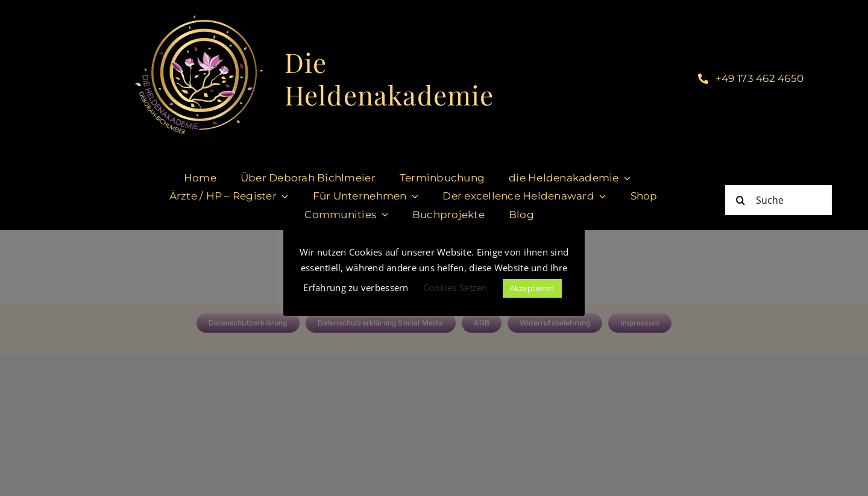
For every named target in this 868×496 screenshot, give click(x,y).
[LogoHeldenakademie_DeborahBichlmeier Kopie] (199, 11)
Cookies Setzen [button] (455, 287)
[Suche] (778, 200)
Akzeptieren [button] (532, 288)
